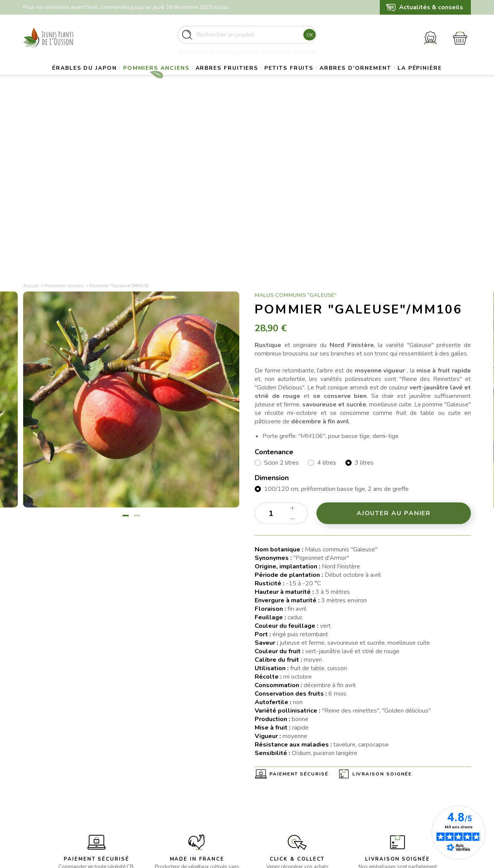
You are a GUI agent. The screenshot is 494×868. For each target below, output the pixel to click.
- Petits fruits (155, 792)
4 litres (327, 292)
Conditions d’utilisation (283, 783)
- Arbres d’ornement (164, 801)
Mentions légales (276, 773)
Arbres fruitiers (252, 79)
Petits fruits (323, 79)
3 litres (364, 292)
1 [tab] (126, 345)
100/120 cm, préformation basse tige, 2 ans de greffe (336, 318)
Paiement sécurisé (299, 603)
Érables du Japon (93, 79)
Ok (307, 38)
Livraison (266, 764)
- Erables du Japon (162, 754)
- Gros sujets (155, 764)
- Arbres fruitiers (159, 783)
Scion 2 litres (281, 292)
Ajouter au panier (394, 342)
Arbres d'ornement (398, 79)
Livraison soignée (382, 603)
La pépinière (247, 99)
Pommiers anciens (173, 79)
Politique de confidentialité (288, 801)
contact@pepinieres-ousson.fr (60, 802)
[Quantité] (281, 342)
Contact (264, 811)
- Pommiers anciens (163, 773)
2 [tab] (137, 345)
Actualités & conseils (431, 7)
